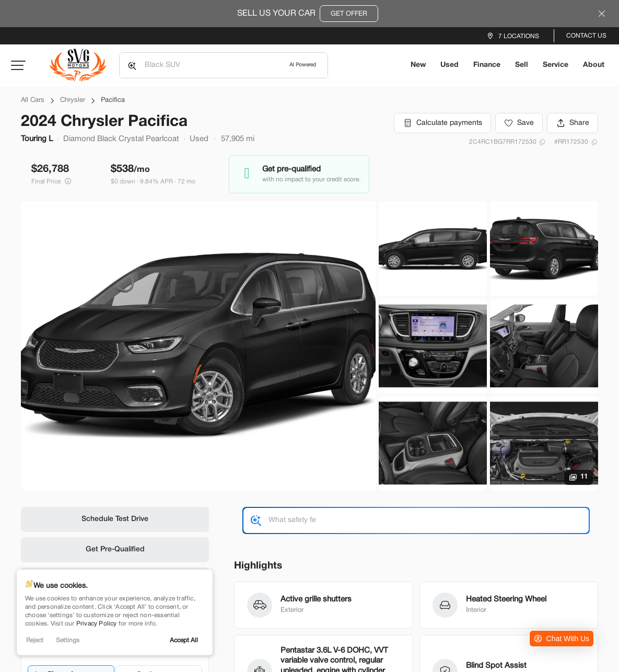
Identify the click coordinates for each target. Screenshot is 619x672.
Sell (522, 65)
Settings (68, 640)
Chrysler (73, 100)
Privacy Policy (97, 624)
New (418, 65)
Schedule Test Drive (115, 519)
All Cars (33, 100)
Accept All (184, 640)
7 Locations (519, 36)
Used (449, 65)
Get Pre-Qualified (115, 549)
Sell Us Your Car (308, 14)
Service (556, 65)
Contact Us (586, 36)
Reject (35, 640)
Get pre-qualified (291, 169)
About (594, 65)
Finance (487, 65)
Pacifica (113, 100)
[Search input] (224, 65)
